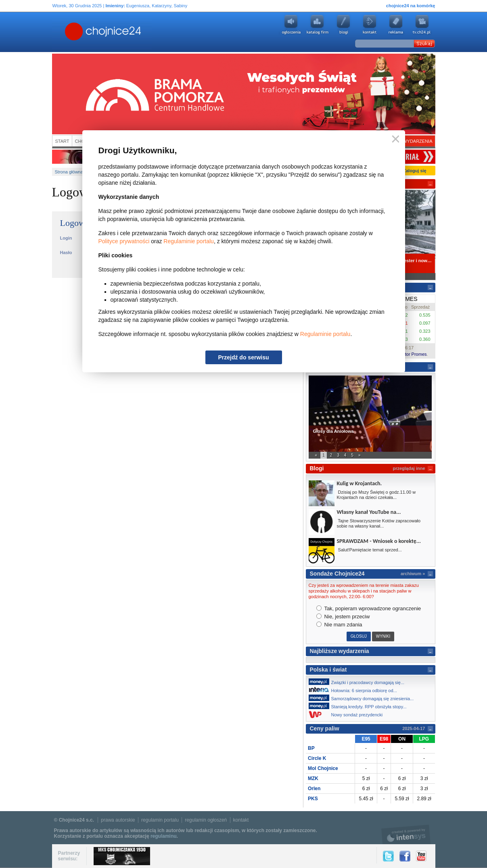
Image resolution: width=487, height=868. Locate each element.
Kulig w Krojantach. (360, 483)
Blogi (343, 25)
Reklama (396, 25)
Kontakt (370, 25)
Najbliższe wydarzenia (340, 651)
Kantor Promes (412, 354)
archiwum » (413, 574)
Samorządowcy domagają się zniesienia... (364, 698)
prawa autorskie (118, 820)
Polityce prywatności (124, 241)
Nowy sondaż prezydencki (348, 715)
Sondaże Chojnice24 (337, 574)
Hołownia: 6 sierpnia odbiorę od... (355, 690)
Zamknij (394, 139)
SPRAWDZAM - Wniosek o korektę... (379, 541)
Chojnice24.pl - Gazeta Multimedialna (71, 32)
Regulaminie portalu (189, 241)
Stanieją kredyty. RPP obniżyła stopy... (360, 706)
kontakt (241, 820)
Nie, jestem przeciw (343, 617)
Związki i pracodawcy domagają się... (359, 682)
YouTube (421, 856)
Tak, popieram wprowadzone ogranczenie (369, 608)
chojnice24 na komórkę (411, 6)
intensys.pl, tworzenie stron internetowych (406, 834)
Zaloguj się (415, 171)
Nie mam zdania (339, 625)
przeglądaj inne (409, 468)
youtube (422, 25)
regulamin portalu (160, 820)
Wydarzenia (417, 141)
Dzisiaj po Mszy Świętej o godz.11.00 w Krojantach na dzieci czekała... (376, 495)
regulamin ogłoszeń (206, 820)
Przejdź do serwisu (243, 357)
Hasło (66, 252)
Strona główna (69, 172)
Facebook (405, 856)
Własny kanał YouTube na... (369, 512)
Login (66, 238)
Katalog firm (317, 25)
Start (62, 141)
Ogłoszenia (291, 25)
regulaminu (164, 836)
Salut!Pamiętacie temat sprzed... (369, 550)
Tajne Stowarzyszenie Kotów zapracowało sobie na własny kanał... (379, 523)
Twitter (388, 856)
